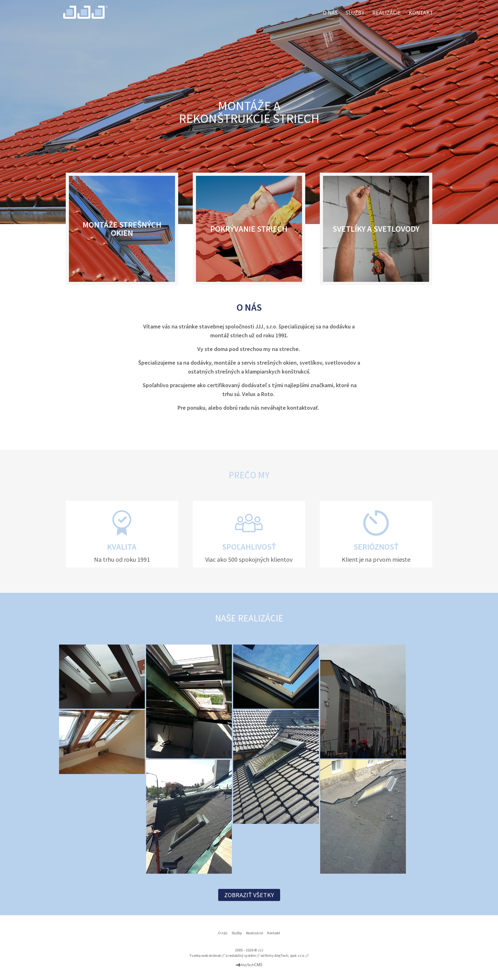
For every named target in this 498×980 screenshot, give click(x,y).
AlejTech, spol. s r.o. (290, 955)
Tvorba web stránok (205, 955)
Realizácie (387, 13)
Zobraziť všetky (249, 895)
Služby (355, 13)
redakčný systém (242, 955)
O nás (330, 13)
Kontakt (421, 13)
